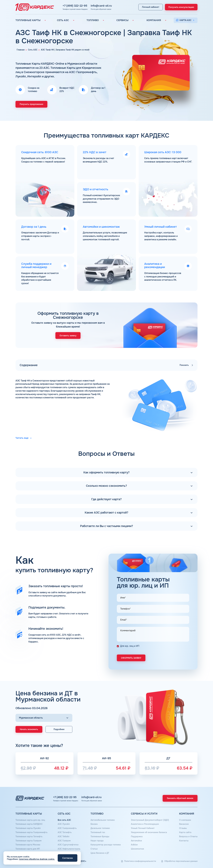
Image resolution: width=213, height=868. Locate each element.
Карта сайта (185, 832)
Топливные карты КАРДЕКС (29, 824)
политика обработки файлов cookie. (37, 859)
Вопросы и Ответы (188, 836)
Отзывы (183, 828)
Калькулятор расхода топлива (106, 845)
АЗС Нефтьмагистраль (69, 849)
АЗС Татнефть (65, 832)
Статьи (94, 849)
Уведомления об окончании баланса (149, 832)
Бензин (94, 824)
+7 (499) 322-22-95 (72, 6)
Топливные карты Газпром (28, 841)
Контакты (184, 841)
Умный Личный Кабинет (143, 828)
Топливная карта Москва (28, 845)
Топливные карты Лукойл (28, 828)
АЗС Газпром (64, 841)
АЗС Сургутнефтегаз (68, 845)
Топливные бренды (100, 836)
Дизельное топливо (100, 828)
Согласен (68, 858)
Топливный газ (98, 832)
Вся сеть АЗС (64, 820)
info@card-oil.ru (99, 6)
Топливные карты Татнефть (29, 836)
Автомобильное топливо (103, 820)
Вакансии (184, 824)
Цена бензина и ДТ (100, 853)
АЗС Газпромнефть (67, 828)
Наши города (97, 841)
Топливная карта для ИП (28, 849)
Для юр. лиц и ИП (130, 646)
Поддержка (137, 836)
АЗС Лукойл (64, 824)
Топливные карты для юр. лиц (30, 820)
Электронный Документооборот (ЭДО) (150, 820)
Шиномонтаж (137, 849)
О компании (185, 820)
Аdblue (134, 845)
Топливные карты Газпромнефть (32, 832)
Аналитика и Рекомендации (145, 824)
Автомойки (136, 841)
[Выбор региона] (44, 718)
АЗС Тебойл (64, 836)
